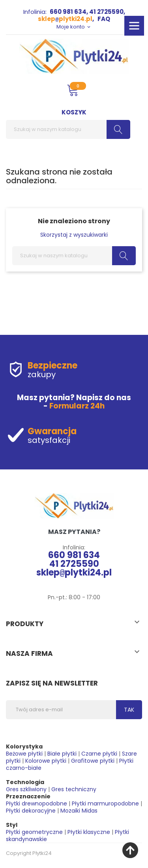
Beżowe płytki (24, 754)
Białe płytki (62, 754)
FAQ (104, 19)
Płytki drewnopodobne (37, 803)
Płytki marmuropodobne (105, 803)
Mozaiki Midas (79, 811)
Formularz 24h (77, 406)
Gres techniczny (74, 789)
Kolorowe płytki (46, 761)
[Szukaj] (68, 129)
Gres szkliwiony (26, 789)
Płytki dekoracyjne (31, 811)
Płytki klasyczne (89, 832)
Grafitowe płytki (93, 761)
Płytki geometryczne (34, 832)
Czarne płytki (99, 754)
